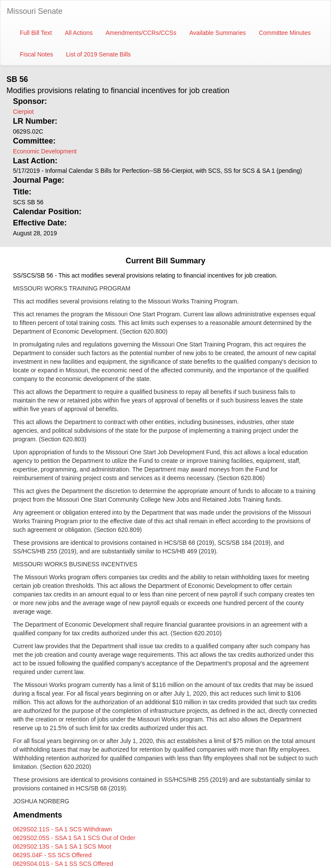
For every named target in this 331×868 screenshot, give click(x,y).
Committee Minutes (285, 33)
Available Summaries (217, 33)
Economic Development (45, 151)
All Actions (79, 33)
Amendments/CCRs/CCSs (141, 33)
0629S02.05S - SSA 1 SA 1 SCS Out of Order (74, 838)
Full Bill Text (36, 33)
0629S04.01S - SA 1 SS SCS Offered (63, 864)
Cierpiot (23, 112)
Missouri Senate (35, 11)
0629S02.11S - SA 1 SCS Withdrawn (62, 829)
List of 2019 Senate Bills (98, 54)
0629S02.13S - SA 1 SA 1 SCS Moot (62, 846)
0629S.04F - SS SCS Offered (52, 855)
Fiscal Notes (36, 54)
